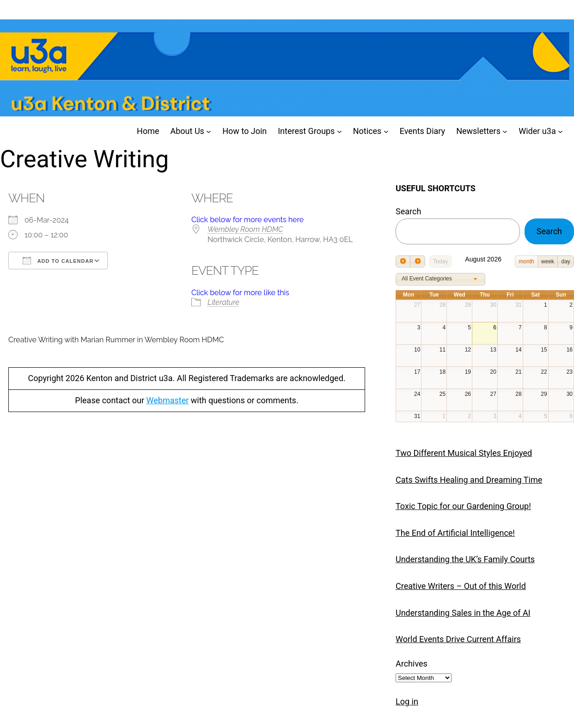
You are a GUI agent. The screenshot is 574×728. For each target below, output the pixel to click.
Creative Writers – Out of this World (461, 586)
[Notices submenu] (386, 131)
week (548, 261)
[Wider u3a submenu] (560, 131)
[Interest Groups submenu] (339, 131)
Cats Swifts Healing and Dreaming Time (469, 480)
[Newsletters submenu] (505, 131)
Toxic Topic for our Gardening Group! (463, 506)
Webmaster (168, 400)
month (526, 261)
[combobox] (440, 279)
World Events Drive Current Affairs (458, 639)
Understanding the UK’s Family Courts (465, 559)
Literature (223, 302)
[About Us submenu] (209, 131)
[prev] (403, 261)
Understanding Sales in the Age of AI (463, 613)
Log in (407, 701)
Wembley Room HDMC (245, 229)
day (565, 261)
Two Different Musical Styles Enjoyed (464, 453)
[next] (417, 261)
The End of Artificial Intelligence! (455, 533)
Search (408, 211)
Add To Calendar (58, 261)
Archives (412, 664)
